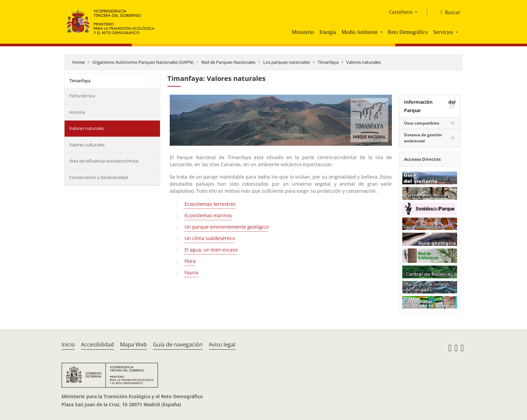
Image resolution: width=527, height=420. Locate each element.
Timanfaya (328, 62)
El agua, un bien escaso (211, 250)
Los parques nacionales (287, 62)
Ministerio (303, 32)
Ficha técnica (82, 96)
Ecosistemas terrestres (210, 204)
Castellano (401, 12)
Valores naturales (363, 62)
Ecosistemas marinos (208, 215)
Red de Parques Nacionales (228, 62)
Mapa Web (133, 344)
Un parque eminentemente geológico (227, 227)
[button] (382, 32)
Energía (328, 32)
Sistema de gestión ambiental (423, 138)
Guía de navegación (178, 344)
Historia (77, 112)
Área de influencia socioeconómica (104, 161)
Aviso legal (222, 344)
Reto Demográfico (408, 32)
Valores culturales (87, 145)
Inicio (68, 344)
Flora (190, 261)
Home (78, 62)
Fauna (191, 272)
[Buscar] (448, 12)
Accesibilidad (97, 344)
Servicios (443, 32)
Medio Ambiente (360, 32)
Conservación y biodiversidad (99, 177)
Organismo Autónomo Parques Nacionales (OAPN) (143, 62)
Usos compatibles (422, 123)
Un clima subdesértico (210, 238)
